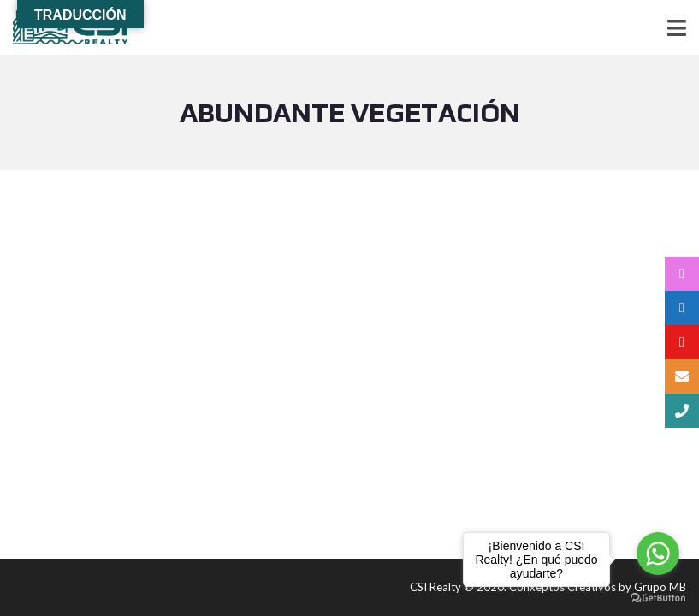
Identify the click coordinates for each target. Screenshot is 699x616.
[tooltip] (682, 274)
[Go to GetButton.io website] (658, 598)
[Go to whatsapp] (658, 554)
